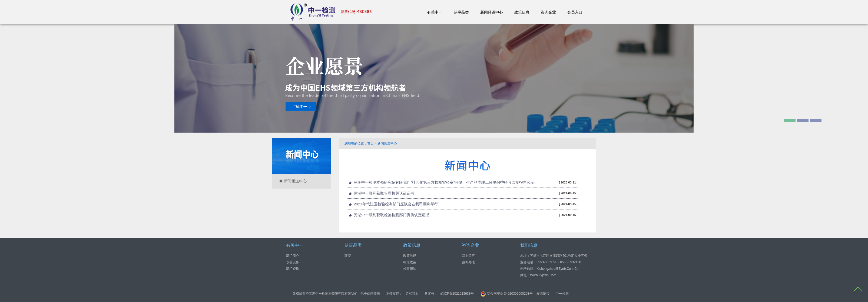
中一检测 (605, 294)
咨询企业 (548, 12)
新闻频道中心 (492, 12)
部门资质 (293, 268)
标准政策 (410, 262)
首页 (370, 143)
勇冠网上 (455, 294)
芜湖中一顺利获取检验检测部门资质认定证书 (392, 215)
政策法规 (410, 255)
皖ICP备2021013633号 (501, 294)
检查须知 (410, 268)
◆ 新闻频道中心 (293, 181)
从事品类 (461, 12)
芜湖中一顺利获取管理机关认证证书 (384, 193)
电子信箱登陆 (414, 294)
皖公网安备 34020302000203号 (550, 294)
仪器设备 (293, 262)
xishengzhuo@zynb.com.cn (558, 268)
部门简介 (293, 255)
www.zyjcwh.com (543, 275)
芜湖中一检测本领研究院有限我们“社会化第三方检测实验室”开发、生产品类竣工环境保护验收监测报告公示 (444, 182)
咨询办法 (468, 262)
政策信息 (522, 12)
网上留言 (468, 255)
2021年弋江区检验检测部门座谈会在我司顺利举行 (396, 204)
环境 (348, 255)
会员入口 (575, 12)
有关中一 (435, 12)
